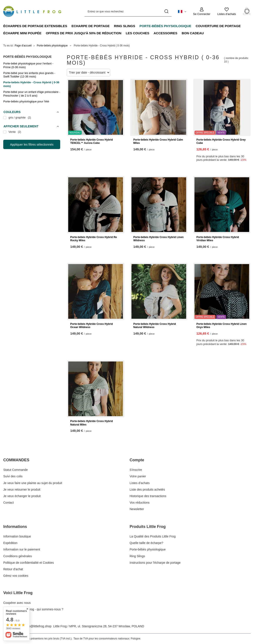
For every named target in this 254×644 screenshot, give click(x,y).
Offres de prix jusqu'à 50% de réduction (84, 33)
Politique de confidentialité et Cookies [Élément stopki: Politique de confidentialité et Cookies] (29, 563)
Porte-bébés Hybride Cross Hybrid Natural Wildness (155, 326)
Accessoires (165, 33)
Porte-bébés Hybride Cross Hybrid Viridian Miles (218, 239)
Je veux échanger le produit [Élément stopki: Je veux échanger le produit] (22, 496)
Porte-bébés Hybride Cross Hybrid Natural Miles (91, 423)
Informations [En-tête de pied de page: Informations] (15, 527)
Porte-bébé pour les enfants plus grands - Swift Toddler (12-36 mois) (29, 75)
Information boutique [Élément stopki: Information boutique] (17, 536)
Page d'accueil (23, 46)
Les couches (138, 33)
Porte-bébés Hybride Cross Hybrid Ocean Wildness (91, 326)
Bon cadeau (193, 33)
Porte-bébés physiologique (165, 26)
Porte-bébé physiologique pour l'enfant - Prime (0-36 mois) (28, 65)
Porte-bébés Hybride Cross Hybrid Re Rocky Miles (94, 239)
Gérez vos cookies (16, 576)
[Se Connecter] (202, 11)
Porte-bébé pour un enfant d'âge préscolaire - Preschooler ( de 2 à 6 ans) (32, 94)
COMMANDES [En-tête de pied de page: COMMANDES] (16, 460)
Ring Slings (125, 26)
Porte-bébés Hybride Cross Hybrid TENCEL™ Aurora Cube (91, 141)
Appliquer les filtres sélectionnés (32, 145)
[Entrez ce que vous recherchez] (128, 11)
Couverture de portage (218, 26)
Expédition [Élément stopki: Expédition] (10, 543)
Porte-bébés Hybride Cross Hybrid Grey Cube (221, 141)
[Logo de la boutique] (32, 11)
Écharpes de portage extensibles (35, 26)
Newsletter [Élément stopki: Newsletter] (137, 509)
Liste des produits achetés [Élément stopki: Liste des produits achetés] (147, 490)
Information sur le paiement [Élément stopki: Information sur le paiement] (22, 549)
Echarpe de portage (91, 26)
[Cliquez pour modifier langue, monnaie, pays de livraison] (182, 11)
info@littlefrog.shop (38, 626)
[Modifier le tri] (88, 73)
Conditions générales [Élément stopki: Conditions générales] (18, 556)
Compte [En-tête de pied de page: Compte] (137, 460)
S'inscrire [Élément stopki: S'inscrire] (136, 470)
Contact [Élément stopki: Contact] (8, 503)
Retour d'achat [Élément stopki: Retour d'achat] (13, 569)
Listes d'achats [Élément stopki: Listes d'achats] (140, 483)
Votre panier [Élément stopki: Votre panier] (138, 476)
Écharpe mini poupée (22, 33)
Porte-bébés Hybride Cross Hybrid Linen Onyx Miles (222, 326)
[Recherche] (167, 11)
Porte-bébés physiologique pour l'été (26, 101)
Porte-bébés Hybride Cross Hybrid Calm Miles (158, 141)
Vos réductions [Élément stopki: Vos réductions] (140, 503)
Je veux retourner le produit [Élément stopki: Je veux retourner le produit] (22, 490)
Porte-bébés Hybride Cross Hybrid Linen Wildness (159, 239)
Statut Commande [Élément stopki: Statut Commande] (16, 470)
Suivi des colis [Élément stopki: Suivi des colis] (13, 476)
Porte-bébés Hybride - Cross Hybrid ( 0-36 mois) (31, 84)
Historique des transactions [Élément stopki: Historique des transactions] (148, 496)
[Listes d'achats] (227, 11)
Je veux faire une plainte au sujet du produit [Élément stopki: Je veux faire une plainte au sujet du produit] (33, 483)
